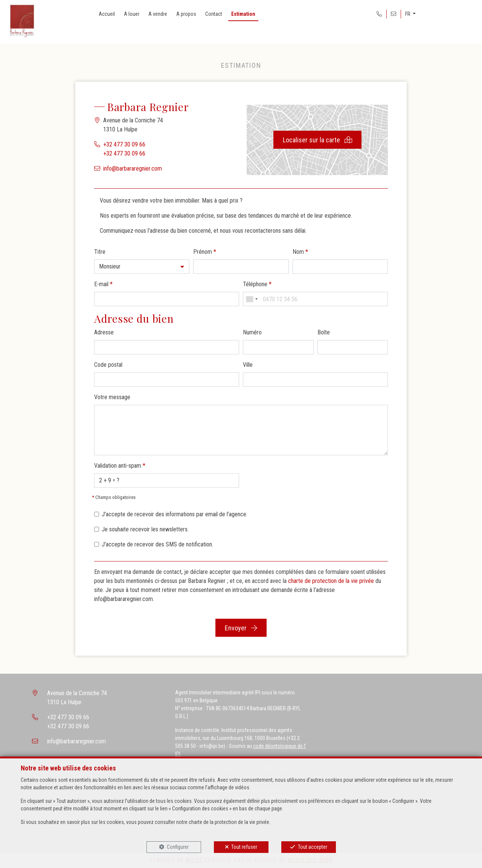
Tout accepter (313, 847)
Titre (100, 252)
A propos (186, 14)
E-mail (103, 284)
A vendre (158, 14)
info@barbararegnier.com (133, 169)
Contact (214, 14)
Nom (300, 252)
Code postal (108, 365)
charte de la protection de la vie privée (229, 822)
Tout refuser (244, 847)
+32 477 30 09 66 (124, 144)
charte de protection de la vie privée (331, 581)
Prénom (205, 252)
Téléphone (257, 284)
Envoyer (241, 628)
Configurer (178, 847)
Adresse (104, 332)
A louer (132, 14)
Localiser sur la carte (317, 140)
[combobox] (252, 299)
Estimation (243, 14)
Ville (248, 365)
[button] (142, 267)
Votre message (112, 397)
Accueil (107, 14)
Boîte (324, 332)
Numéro (252, 332)
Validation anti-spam (120, 466)
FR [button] (408, 14)
